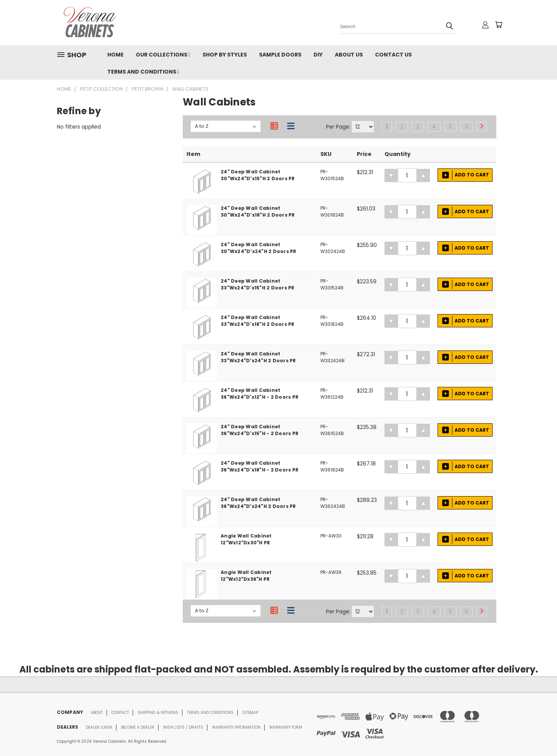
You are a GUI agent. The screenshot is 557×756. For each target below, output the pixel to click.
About (97, 713)
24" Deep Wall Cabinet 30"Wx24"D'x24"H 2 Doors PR (259, 248)
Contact (120, 713)
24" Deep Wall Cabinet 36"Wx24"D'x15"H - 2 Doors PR (260, 430)
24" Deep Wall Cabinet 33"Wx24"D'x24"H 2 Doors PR (258, 357)
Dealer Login (99, 727)
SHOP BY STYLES (225, 55)
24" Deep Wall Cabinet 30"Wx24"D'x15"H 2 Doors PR (258, 175)
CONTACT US (393, 55)
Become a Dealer (138, 727)
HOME (115, 55)
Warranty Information (236, 727)
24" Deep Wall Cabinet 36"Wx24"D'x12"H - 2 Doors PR (260, 394)
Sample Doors (280, 55)
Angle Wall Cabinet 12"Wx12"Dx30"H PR (246, 539)
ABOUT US (349, 55)
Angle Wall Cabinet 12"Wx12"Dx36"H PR (246, 576)
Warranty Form (286, 727)
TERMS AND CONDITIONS (143, 72)
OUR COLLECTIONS (163, 55)
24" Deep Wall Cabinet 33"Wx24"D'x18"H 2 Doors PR (258, 321)
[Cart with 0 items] (499, 25)
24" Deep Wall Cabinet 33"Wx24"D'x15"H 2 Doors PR (258, 284)
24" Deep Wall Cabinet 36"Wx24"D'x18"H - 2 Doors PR (260, 466)
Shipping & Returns (158, 713)
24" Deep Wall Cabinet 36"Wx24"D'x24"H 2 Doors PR (258, 503)
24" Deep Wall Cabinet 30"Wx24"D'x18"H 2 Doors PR (258, 211)
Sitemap (250, 713)
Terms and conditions (210, 713)
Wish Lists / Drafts (183, 727)
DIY (318, 55)
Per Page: (338, 127)
